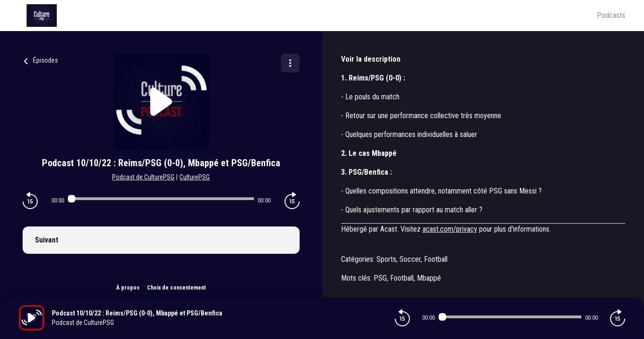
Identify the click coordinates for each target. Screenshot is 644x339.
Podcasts (611, 15)
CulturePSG (195, 177)
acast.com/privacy (450, 229)
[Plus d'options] (290, 63)
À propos (128, 288)
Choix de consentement (176, 288)
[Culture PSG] (308, 16)
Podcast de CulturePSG (143, 177)
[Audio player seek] (161, 199)
